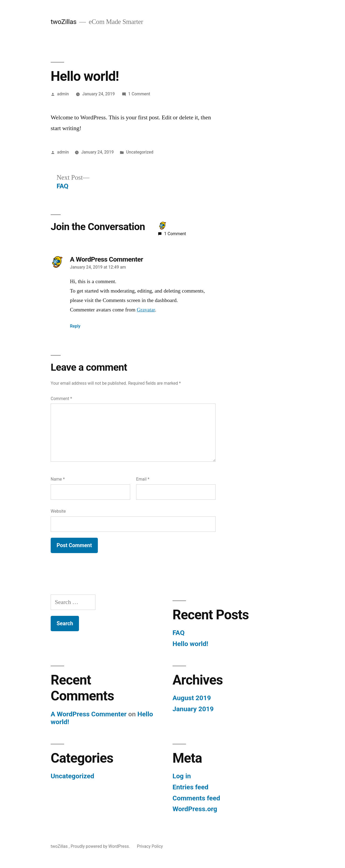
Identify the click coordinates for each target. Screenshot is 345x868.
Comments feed (196, 798)
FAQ (179, 633)
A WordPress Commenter (107, 259)
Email (143, 479)
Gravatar (146, 310)
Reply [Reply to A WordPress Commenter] (75, 326)
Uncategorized (140, 152)
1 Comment (139, 94)
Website (58, 511)
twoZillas (64, 22)
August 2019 (192, 698)
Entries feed (190, 787)
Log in (182, 776)
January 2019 (193, 709)
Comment (61, 399)
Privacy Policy (150, 846)
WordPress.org (195, 809)
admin (63, 94)
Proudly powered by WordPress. (101, 846)
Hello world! (190, 644)
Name (58, 479)
